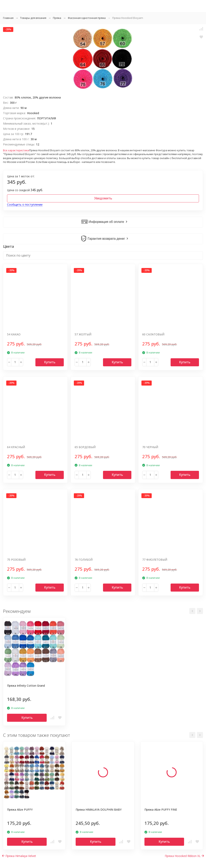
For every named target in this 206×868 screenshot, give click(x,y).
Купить (50, 362)
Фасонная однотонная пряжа (87, 18)
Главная (8, 18)
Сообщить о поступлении (25, 205)
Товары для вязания (33, 18)
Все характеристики (16, 150)
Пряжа (57, 18)
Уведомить (103, 198)
